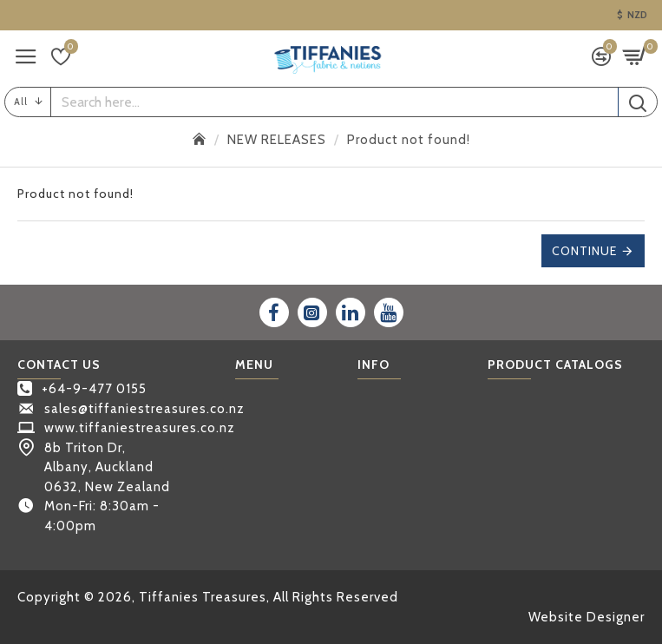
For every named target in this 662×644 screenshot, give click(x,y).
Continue (584, 251)
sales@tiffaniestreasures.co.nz (144, 409)
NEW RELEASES (277, 140)
